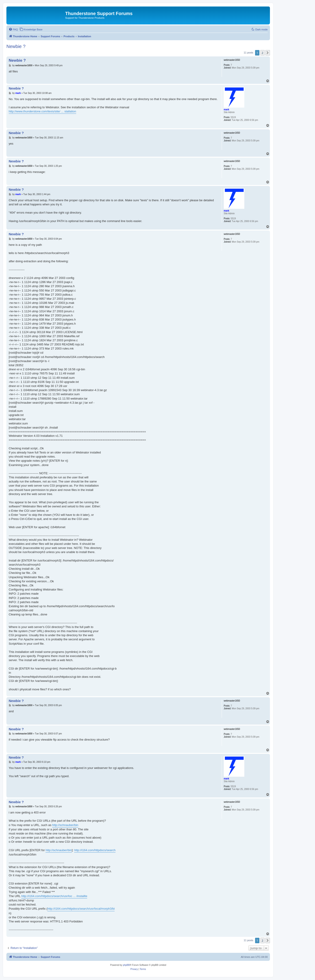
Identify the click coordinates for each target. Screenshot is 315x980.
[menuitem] (13, 29)
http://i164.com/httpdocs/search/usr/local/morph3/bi (81, 909)
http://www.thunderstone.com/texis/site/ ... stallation (42, 111)
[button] (268, 53)
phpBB (126, 965)
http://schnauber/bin (65, 825)
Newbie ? (16, 46)
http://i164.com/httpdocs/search (95, 850)
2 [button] (262, 53)
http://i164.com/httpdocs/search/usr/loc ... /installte (54, 896)
